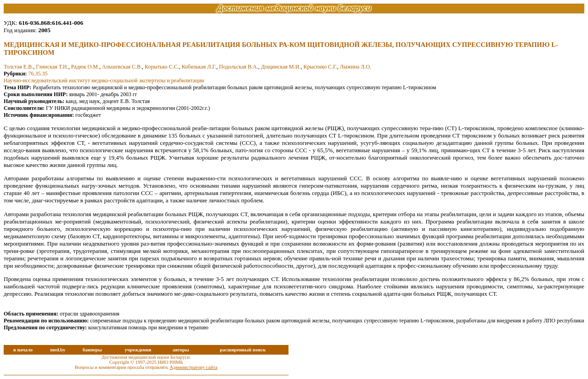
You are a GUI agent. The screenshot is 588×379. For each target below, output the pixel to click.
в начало (23, 350)
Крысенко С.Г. (320, 67)
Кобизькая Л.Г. (199, 67)
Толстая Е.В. (18, 67)
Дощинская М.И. (281, 67)
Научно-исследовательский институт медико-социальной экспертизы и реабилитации (104, 80)
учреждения (138, 350)
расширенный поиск (243, 350)
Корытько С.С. (162, 67)
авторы (181, 350)
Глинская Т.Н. (52, 67)
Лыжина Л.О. (356, 67)
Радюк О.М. (85, 67)
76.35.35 (38, 74)
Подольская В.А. (239, 67)
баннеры (92, 350)
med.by (58, 350)
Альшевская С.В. (122, 67)
